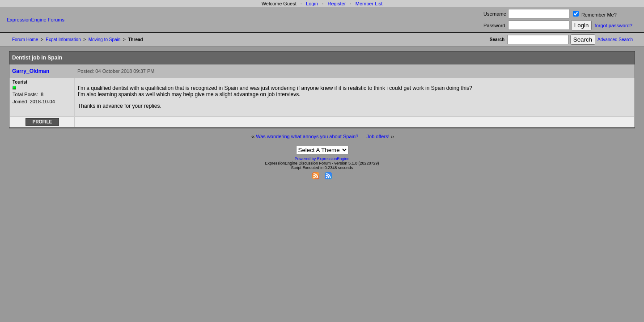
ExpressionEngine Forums (36, 20)
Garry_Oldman (31, 71)
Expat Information (63, 40)
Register (337, 4)
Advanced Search (615, 40)
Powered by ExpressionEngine (322, 159)
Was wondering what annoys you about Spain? (307, 136)
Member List (369, 4)
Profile (42, 122)
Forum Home (25, 40)
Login (312, 4)
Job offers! (378, 136)
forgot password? (614, 25)
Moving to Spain (105, 40)
